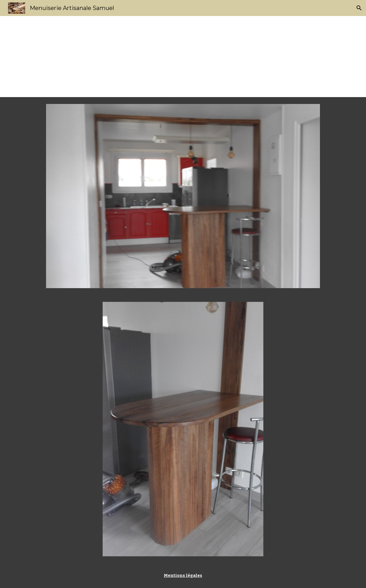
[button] (359, 8)
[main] (183, 57)
